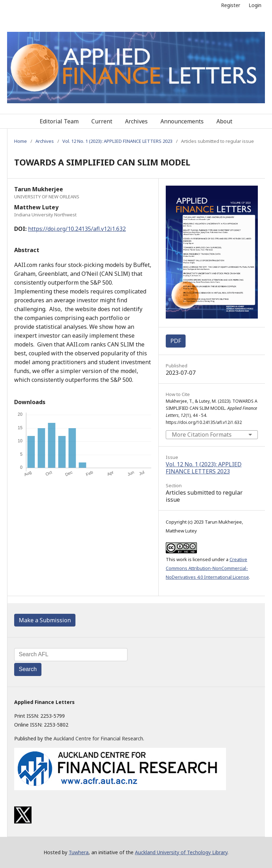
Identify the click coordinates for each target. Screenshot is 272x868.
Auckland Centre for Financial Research (98, 738)
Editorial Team (59, 121)
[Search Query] (71, 655)
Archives (136, 121)
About (224, 121)
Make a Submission (45, 620)
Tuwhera (79, 852)
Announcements (182, 121)
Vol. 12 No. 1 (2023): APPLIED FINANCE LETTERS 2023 (117, 141)
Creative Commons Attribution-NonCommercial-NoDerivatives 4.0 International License (207, 568)
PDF (176, 341)
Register (231, 5)
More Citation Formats (202, 435)
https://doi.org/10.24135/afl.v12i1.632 (77, 229)
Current (102, 121)
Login (255, 5)
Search (28, 669)
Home (21, 141)
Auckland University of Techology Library (181, 852)
